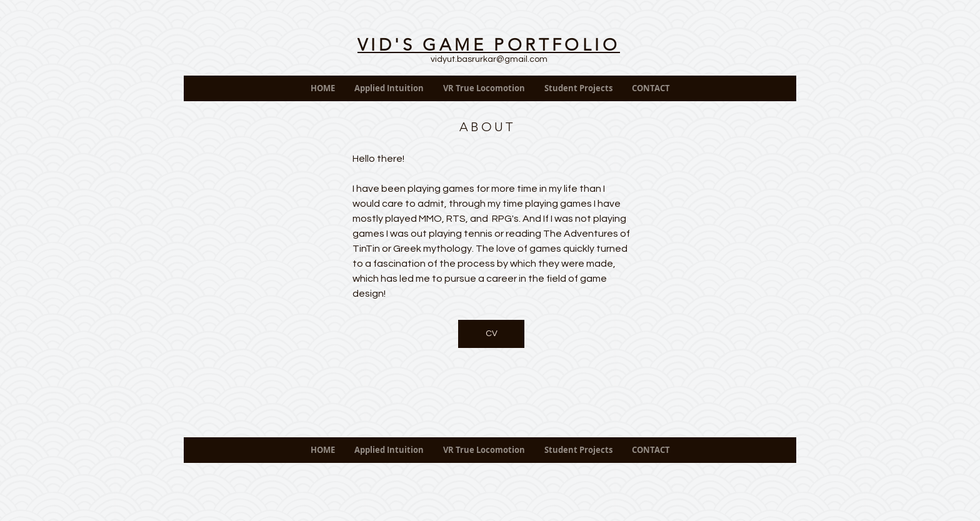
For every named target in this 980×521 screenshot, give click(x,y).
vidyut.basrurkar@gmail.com (489, 59)
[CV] (491, 334)
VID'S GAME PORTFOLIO (489, 45)
